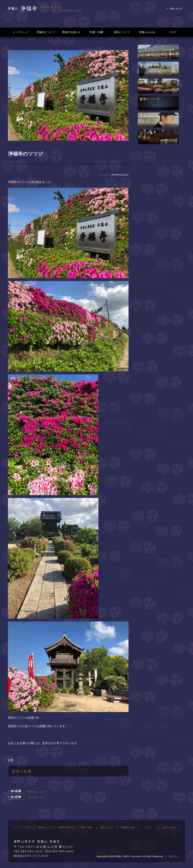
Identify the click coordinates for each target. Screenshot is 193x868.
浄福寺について (46, 32)
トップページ (21, 32)
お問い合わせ (176, 8)
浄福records (147, 32)
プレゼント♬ (36, 797)
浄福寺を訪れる (71, 32)
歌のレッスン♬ (37, 792)
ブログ (173, 32)
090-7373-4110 (37, 856)
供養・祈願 (96, 32)
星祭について (122, 32)
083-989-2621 (32, 851)
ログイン (173, 856)
